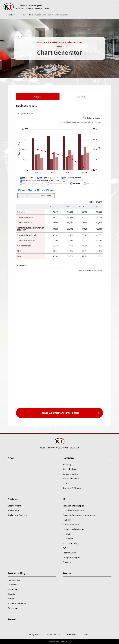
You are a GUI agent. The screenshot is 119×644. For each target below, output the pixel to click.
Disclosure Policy (71, 543)
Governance (13, 608)
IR (17, 15)
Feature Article (69, 553)
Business (13, 499)
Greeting (67, 464)
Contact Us (72, 635)
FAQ (64, 548)
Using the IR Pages (71, 557)
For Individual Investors (73, 529)
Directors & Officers (72, 488)
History (66, 483)
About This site (53, 635)
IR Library (67, 520)
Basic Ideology (69, 469)
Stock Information (71, 524)
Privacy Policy (34, 635)
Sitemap (88, 635)
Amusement (13, 510)
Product (68, 573)
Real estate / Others (17, 515)
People (11, 598)
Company (68, 458)
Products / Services (17, 603)
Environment (14, 589)
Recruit (12, 619)
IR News (66, 534)
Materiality (13, 584)
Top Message (14, 580)
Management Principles (73, 506)
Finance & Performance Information (36, 15)
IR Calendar (68, 539)
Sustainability (17, 573)
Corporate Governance (73, 510)
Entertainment (14, 506)
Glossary (67, 562)
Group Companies (71, 478)
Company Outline (71, 474)
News (11, 458)
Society (11, 594)
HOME (10, 15)
